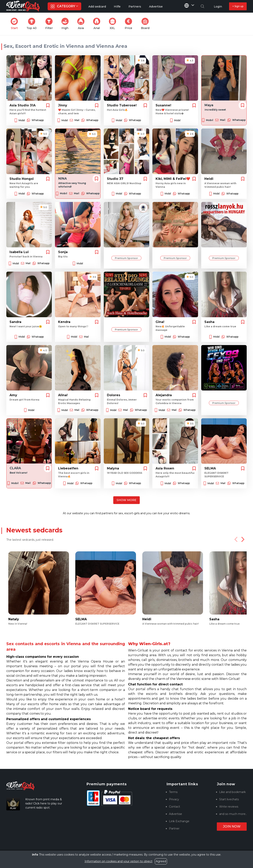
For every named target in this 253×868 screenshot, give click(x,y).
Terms (173, 792)
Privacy (174, 799)
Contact (175, 807)
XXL (113, 24)
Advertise (176, 814)
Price (130, 24)
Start (15, 24)
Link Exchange (179, 821)
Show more (126, 500)
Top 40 (33, 24)
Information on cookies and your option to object (118, 861)
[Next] (242, 539)
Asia (82, 24)
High (66, 24)
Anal (98, 24)
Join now (232, 826)
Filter (50, 24)
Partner (174, 829)
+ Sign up (238, 6)
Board (146, 24)
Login (218, 7)
